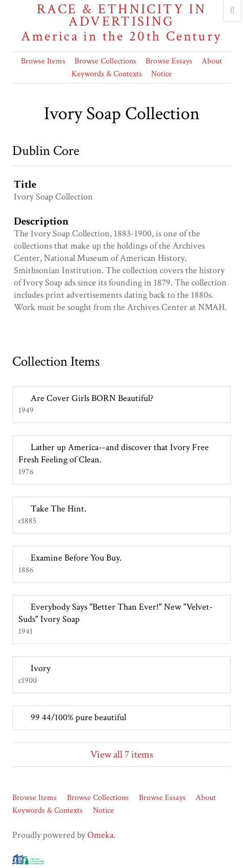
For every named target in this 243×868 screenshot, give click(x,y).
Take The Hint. (58, 509)
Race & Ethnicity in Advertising (121, 23)
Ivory (41, 668)
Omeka (100, 835)
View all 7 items (122, 754)
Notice (162, 74)
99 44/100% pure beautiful (78, 717)
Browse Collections (105, 61)
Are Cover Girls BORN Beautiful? (92, 398)
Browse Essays (169, 61)
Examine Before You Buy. (76, 558)
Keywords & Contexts (107, 74)
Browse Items (43, 61)
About (212, 61)
